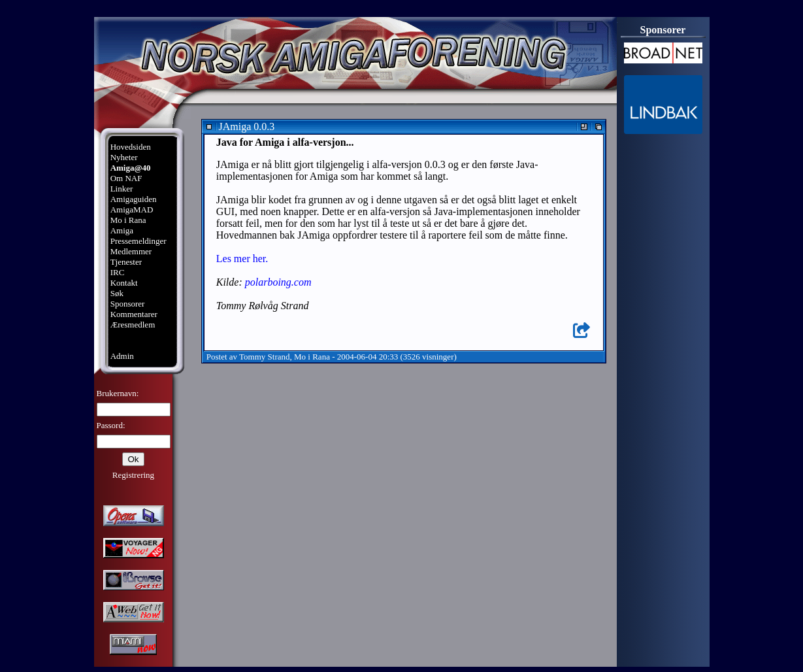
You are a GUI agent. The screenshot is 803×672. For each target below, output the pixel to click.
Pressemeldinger (139, 241)
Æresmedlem (133, 325)
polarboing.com (278, 282)
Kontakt (124, 283)
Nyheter (124, 157)
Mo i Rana (128, 220)
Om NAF (126, 178)
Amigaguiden (134, 199)
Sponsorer (128, 304)
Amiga (122, 230)
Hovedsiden (131, 147)
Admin (122, 356)
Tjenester (126, 262)
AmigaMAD (132, 210)
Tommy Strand (264, 357)
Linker (122, 189)
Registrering (133, 475)
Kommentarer (134, 314)
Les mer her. (242, 259)
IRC (118, 272)
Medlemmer (131, 251)
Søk (117, 293)
